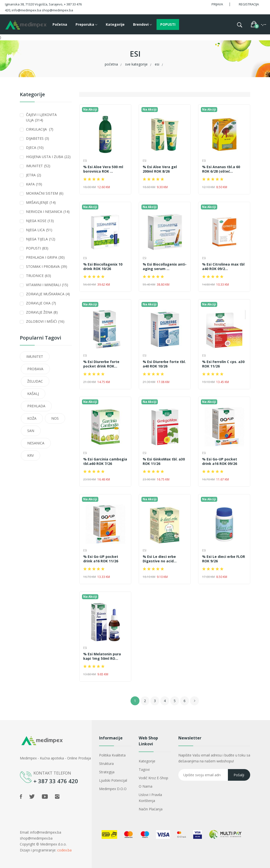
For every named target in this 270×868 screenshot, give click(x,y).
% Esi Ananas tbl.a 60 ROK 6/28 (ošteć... (221, 169)
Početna (60, 24)
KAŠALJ (33, 394)
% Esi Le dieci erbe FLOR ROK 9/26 (224, 559)
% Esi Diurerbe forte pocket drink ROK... (101, 364)
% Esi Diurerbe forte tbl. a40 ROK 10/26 (164, 364)
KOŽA (32, 418)
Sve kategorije (136, 64)
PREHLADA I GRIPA (45, 257)
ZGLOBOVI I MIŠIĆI (45, 321)
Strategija (107, 772)
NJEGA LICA (39, 230)
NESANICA (36, 443)
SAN (31, 431)
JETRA (34, 175)
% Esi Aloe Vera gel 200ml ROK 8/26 (160, 169)
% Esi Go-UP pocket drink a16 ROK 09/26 (220, 461)
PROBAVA (35, 369)
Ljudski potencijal (113, 780)
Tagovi (144, 769)
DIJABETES (38, 138)
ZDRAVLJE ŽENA (42, 312)
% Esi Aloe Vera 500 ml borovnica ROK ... (103, 169)
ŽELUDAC (35, 381)
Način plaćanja (151, 809)
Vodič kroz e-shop (153, 778)
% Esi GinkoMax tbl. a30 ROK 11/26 (164, 461)
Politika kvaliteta (112, 755)
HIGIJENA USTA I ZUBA (48, 157)
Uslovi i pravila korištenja (150, 798)
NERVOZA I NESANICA (48, 212)
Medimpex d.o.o (113, 789)
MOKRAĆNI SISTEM (45, 193)
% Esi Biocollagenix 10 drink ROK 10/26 (103, 267)
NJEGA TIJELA (41, 239)
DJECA (35, 148)
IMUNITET (38, 166)
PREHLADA (36, 406)
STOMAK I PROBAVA (47, 266)
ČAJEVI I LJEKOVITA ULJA (41, 117)
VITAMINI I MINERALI (47, 285)
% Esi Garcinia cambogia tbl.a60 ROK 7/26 (105, 461)
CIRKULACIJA (40, 129)
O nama (146, 786)
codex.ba (64, 850)
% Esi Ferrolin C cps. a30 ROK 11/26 (223, 364)
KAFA (34, 184)
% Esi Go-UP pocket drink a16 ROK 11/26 (101, 559)
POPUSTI (168, 24)
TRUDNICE (39, 276)
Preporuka (86, 25)
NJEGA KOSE (40, 221)
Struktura (106, 764)
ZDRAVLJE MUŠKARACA (48, 294)
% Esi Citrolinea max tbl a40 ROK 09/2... (223, 267)
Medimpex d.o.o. (53, 844)
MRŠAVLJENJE (41, 202)
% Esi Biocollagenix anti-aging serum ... (165, 267)
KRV (30, 455)
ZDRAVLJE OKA (41, 303)
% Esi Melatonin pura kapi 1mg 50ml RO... (102, 656)
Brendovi (142, 25)
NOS (55, 418)
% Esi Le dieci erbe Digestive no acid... (160, 559)
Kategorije (115, 24)
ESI (157, 64)
